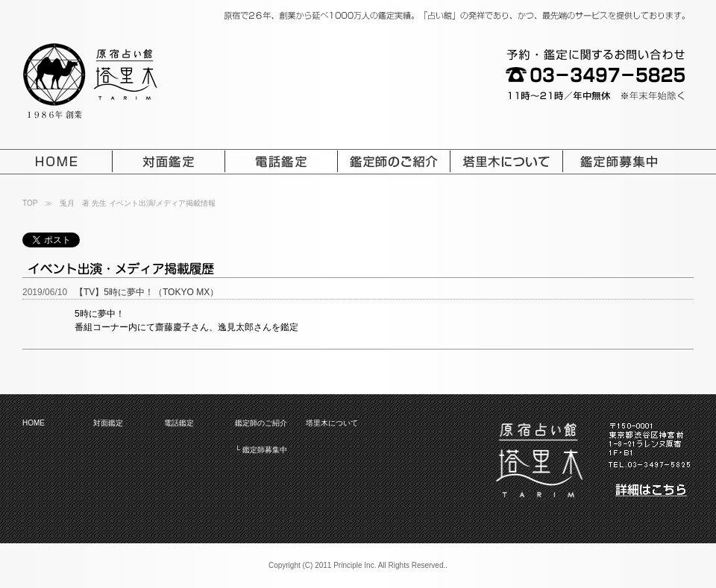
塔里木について (332, 423)
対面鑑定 (108, 423)
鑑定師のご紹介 (261, 423)
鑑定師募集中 (265, 450)
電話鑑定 (179, 423)
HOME (34, 423)
